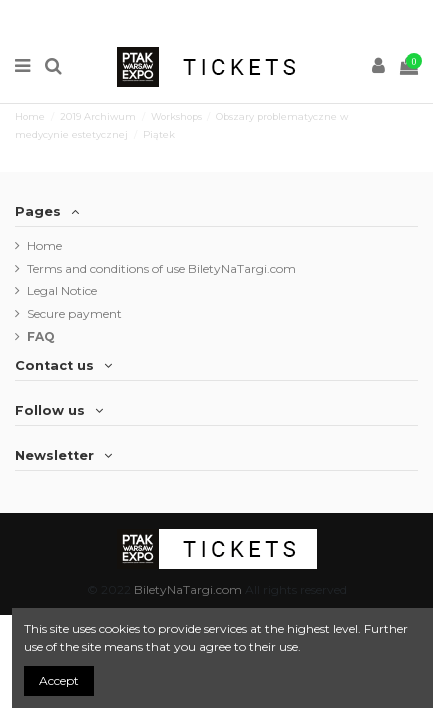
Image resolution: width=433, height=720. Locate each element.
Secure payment (74, 313)
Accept (59, 680)
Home (44, 245)
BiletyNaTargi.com (188, 589)
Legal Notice (62, 290)
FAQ (41, 336)
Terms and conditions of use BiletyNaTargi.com (161, 268)
